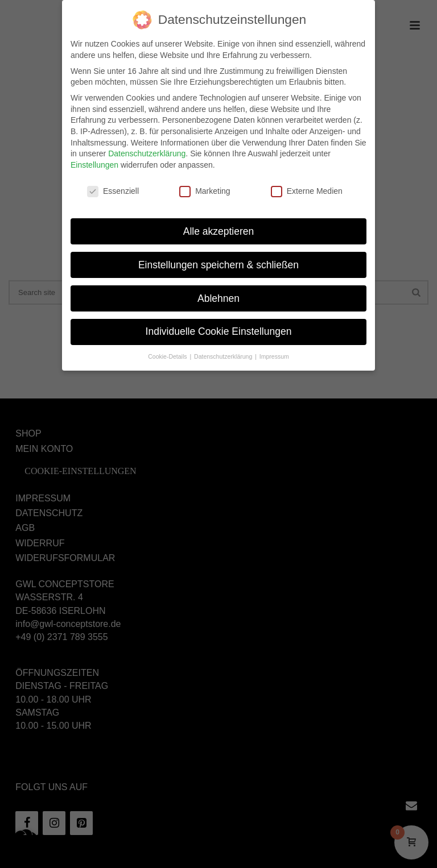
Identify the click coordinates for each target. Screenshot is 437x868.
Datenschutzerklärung (147, 144)
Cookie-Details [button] (168, 347)
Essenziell (113, 182)
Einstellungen (94, 156)
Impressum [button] (274, 347)
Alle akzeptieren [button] (219, 222)
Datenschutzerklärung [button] (224, 347)
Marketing (205, 182)
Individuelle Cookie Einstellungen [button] (219, 323)
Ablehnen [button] (218, 289)
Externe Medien (307, 182)
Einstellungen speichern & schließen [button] (218, 256)
